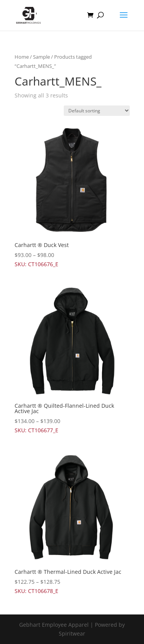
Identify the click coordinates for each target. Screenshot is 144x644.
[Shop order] (97, 111)
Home (22, 57)
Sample (41, 57)
